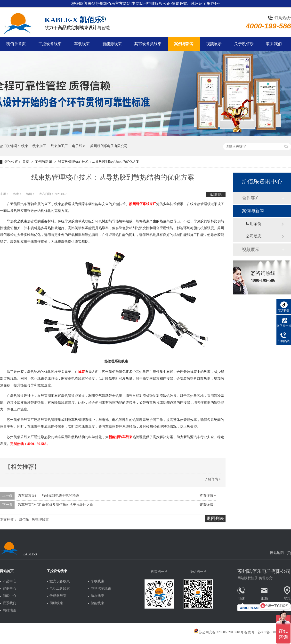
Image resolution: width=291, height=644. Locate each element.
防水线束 (97, 596)
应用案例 (254, 224)
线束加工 (39, 146)
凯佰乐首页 (16, 44)
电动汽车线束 (101, 589)
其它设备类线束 (148, 44)
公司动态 (254, 236)
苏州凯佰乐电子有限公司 (109, 146)
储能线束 (97, 603)
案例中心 (9, 589)
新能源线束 (112, 44)
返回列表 (216, 194)
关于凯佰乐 (244, 44)
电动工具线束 (60, 589)
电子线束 (79, 146)
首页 (26, 162)
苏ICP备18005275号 (272, 632)
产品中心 (9, 581)
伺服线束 (56, 603)
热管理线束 (40, 520)
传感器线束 (58, 596)
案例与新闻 (184, 44)
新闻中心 (9, 596)
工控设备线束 (50, 44)
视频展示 (214, 44)
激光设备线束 (60, 581)
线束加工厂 (59, 146)
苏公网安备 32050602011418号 (219, 632)
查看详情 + (208, 496)
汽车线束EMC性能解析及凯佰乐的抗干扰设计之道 (56, 505)
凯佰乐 (24, 520)
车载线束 (82, 44)
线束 (25, 146)
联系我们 (274, 44)
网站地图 (277, 553)
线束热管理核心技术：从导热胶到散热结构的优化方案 (99, 162)
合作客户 (251, 198)
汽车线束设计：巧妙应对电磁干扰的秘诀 (48, 496)
